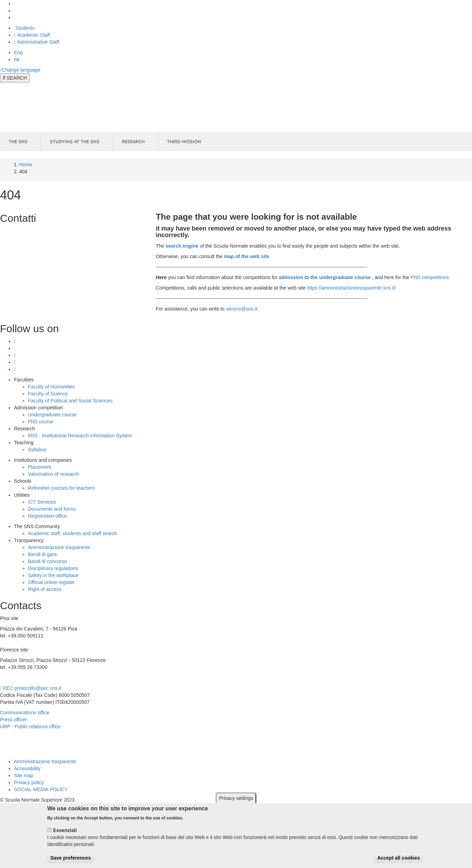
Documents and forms (52, 509)
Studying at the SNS (75, 141)
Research (133, 141)
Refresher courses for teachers (61, 488)
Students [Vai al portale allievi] (24, 28)
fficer (22, 720)
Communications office (25, 713)
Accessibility (27, 768)
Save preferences (71, 862)
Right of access (45, 589)
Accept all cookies (399, 862)
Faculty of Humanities (51, 387)
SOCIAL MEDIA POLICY (41, 789)
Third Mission (184, 141)
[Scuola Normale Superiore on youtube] (15, 369)
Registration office (47, 516)
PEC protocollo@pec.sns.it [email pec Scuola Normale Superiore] (31, 688)
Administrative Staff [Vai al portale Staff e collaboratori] (36, 42)
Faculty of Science (48, 394)
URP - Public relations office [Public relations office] (30, 727)
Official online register (51, 582)
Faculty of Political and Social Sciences (70, 401)
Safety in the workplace (53, 575)
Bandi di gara (42, 554)
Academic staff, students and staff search (73, 533)
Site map (24, 775)
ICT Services (42, 502)
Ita (17, 59)
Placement (39, 467)
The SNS (18, 141)
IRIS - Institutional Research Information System (80, 436)
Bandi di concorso (47, 561)
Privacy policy (29, 782)
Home (26, 165)
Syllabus (37, 450)
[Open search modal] (15, 78)
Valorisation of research (53, 474)
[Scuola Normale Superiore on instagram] (15, 341)
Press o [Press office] (8, 720)
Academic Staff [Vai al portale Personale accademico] (32, 35)
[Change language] (20, 70)
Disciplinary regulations (53, 568)
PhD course (41, 422)
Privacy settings (236, 802)
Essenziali (65, 834)
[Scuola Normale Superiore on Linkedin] (15, 355)
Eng (18, 52)
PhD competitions (430, 277)
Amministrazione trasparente (59, 547)
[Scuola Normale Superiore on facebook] (15, 362)
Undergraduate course (52, 415)
